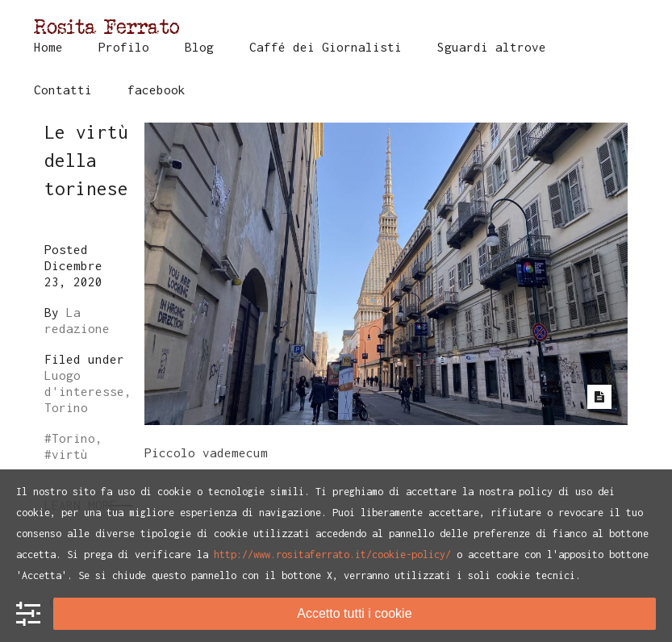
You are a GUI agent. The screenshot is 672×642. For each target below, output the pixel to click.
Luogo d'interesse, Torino (88, 391)
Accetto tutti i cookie (354, 613)
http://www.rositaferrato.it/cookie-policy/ (332, 554)
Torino (73, 438)
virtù (70, 454)
